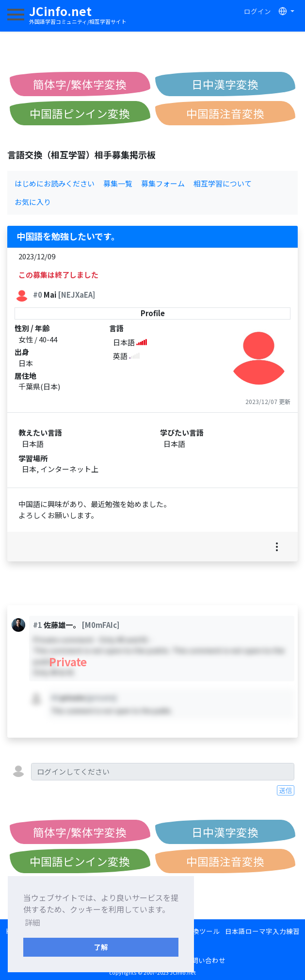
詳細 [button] (32, 922)
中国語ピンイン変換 (80, 113)
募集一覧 (118, 183)
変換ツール (203, 931)
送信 (286, 790)
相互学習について (223, 183)
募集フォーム (163, 183)
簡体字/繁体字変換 (80, 84)
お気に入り (33, 202)
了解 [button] (101, 947)
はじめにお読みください (55, 183)
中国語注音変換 (225, 113)
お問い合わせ (205, 960)
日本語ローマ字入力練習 (262, 931)
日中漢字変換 (225, 84)
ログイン (257, 11)
